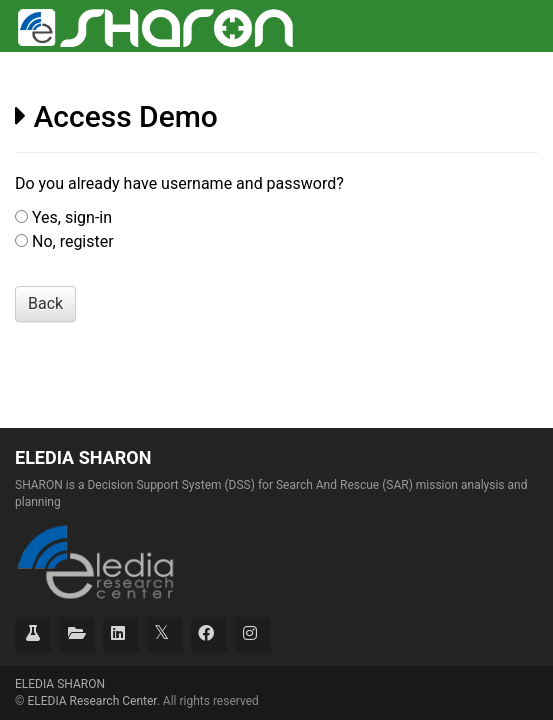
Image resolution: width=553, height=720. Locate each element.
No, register (73, 241)
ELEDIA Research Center (91, 701)
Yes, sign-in (72, 217)
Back (45, 303)
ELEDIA (60, 684)
